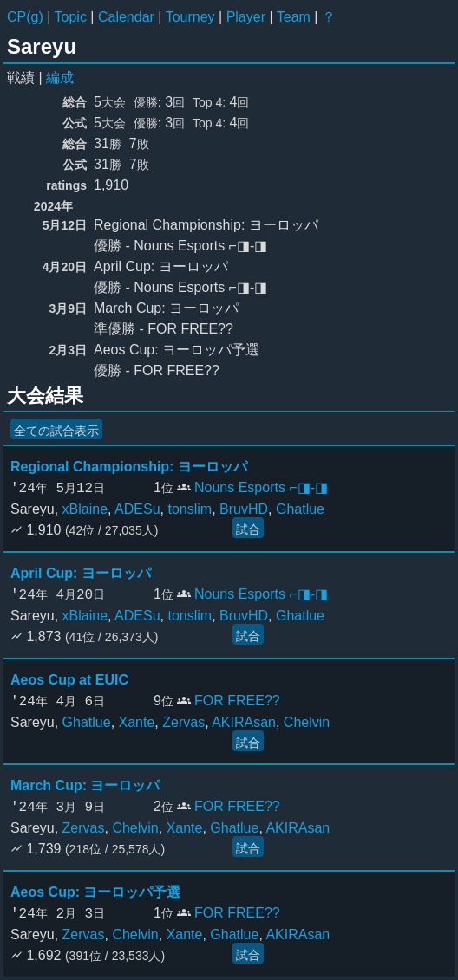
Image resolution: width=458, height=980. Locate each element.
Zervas (183, 722)
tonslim (190, 509)
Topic (71, 17)
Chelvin (307, 722)
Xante (137, 722)
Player (246, 17)
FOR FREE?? (237, 701)
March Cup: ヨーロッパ (85, 785)
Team (294, 17)
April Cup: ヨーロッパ (81, 573)
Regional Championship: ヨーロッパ (129, 467)
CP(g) (25, 17)
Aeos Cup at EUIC (69, 680)
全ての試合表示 (56, 431)
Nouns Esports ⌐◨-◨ (261, 487)
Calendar (126, 17)
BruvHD (244, 509)
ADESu (137, 509)
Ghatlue (300, 509)
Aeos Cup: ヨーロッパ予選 (95, 892)
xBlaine (85, 509)
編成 (60, 78)
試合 (248, 529)
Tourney (190, 17)
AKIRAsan (244, 722)
